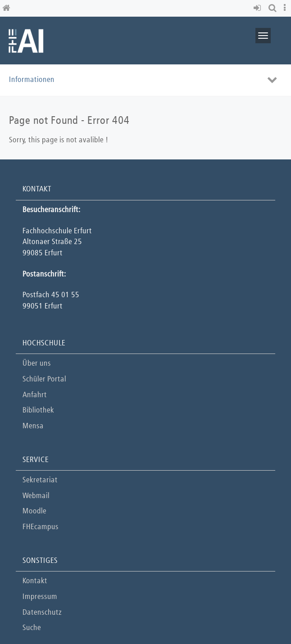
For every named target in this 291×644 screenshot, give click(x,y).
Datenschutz (42, 613)
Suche (32, 628)
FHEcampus (41, 527)
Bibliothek (38, 410)
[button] (259, 8)
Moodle (34, 511)
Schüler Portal (44, 379)
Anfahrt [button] (35, 395)
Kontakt (35, 581)
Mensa (33, 426)
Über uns (37, 364)
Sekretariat (40, 480)
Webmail (36, 496)
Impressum (40, 597)
